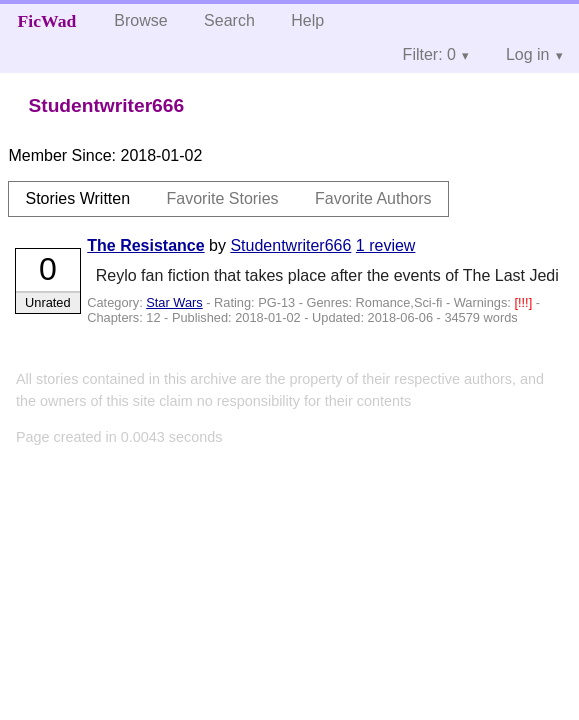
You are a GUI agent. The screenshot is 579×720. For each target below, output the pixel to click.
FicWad (47, 21)
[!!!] (524, 302)
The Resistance (145, 245)
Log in (528, 54)
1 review (386, 245)
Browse (140, 20)
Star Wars (174, 302)
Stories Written (77, 198)
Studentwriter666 (290, 245)
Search (229, 20)
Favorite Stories (223, 198)
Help (307, 20)
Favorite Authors (373, 198)
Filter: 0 (429, 54)
